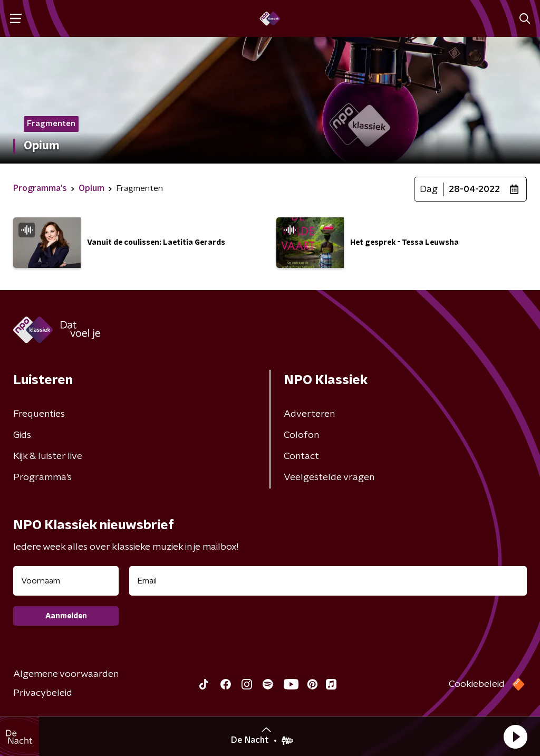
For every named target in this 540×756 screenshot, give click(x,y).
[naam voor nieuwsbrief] (66, 581)
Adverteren (309, 414)
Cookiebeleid (477, 684)
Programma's (42, 477)
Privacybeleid (43, 693)
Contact (301, 456)
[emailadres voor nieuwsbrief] (328, 581)
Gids (22, 435)
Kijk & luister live (48, 456)
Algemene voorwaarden (66, 674)
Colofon (301, 435)
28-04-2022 (474, 189)
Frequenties (39, 414)
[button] (515, 736)
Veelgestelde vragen (329, 477)
